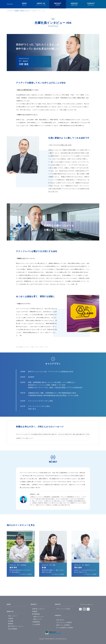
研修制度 (35, 611)
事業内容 (11, 623)
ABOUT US (10, 611)
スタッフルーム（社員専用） (64, 622)
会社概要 (11, 620)
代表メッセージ (13, 615)
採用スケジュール (38, 616)
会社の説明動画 (13, 628)
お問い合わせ (60, 619)
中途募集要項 (36, 621)
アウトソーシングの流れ (63, 608)
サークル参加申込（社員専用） (65, 627)
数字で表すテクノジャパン (16, 625)
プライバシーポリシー (87, 604)
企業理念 (11, 618)
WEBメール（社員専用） (63, 624)
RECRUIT (34, 604)
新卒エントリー (38, 619)
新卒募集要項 (36, 614)
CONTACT (58, 615)
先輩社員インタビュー (39, 608)
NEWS (9, 604)
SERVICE (58, 604)
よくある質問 (36, 624)
